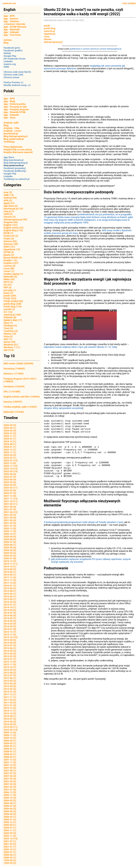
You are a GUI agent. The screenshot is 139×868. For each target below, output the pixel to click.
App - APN (9, 16)
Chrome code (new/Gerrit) (17, 72)
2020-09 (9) (10, 537)
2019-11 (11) (11, 564)
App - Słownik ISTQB (15, 112)
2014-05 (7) (10, 618)
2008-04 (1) (10, 757)
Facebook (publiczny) (15, 171)
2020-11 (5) (10, 531)
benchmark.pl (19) (13, 209)
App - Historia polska (15, 104)
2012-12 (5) (10, 662)
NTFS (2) (8, 282)
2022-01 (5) (10, 493)
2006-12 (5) (10, 792)
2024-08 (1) (10, 444)
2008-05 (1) (10, 754)
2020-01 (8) (10, 558)
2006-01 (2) (10, 819)
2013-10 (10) (11, 637)
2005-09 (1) (10, 825)
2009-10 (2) (10, 738)
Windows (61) (11, 345)
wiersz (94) (10, 342)
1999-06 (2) (10, 860)
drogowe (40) (11, 222)
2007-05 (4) (10, 779)
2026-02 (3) (10, 431)
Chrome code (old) (13, 75)
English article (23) (14, 228)
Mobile (133, 3)
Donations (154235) (14, 386)
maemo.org (10, 64)
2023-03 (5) (10, 455)
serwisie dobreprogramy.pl (111, 49)
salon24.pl (49, 31)
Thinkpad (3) (10, 326)
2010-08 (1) (10, 716)
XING (6, 67)
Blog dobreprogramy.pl (16, 136)
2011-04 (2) (10, 700)
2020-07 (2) (10, 542)
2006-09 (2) (10, 800)
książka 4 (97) (11, 263)
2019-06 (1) (10, 572)
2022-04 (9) (10, 485)
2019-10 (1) (10, 567)
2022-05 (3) (10, 482)
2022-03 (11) (11, 488)
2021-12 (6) (10, 496)
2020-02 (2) (10, 556)
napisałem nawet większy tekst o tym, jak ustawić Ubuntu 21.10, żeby (80, 347)
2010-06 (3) (10, 722)
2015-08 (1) (10, 591)
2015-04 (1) (10, 599)
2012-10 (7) (10, 667)
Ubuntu (48, 39)
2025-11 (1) (10, 436)
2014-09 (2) (10, 610)
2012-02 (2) (10, 689)
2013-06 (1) (10, 648)
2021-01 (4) (10, 526)
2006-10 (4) (10, 798)
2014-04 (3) (10, 621)
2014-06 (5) (10, 616)
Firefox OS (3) (11, 236)
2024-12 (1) (10, 441)
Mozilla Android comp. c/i (17, 85)
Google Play (10, 56)
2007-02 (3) (10, 787)
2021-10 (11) (11, 501)
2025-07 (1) (10, 439)
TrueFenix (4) (11, 331)
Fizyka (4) (9, 239)
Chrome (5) (10, 217)
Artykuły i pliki (11, 123)
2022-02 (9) (10, 490)
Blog (6, 43)
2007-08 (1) (10, 771)
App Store (9, 157)
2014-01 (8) (10, 629)
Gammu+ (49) (11, 244)
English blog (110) (13, 230)
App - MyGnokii (12, 29)
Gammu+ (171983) (14, 374)
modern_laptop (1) (13, 274)
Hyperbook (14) (12, 249)
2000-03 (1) (10, 858)
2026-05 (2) (10, 425)
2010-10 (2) (10, 713)
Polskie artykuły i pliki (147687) (20, 407)
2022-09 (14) (11, 471)
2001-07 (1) (10, 841)
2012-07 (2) (10, 675)
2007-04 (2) (10, 781)
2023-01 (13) (11, 460)
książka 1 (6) (10, 260)
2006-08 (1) (10, 803)
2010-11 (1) (10, 711)
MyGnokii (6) (10, 277)
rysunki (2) (9, 309)
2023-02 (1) (10, 458)
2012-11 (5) (10, 664)
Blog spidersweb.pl (14, 139)
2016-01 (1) (10, 586)
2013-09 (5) (10, 640)
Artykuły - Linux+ (13, 131)
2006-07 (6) (10, 806)
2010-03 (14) (11, 730)
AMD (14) (9, 195)
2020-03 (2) (10, 553)
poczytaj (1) (10, 290)
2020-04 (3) (10, 550)
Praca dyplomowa (13, 147)
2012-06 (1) (10, 678)
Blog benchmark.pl (13, 160)
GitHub (7, 53)
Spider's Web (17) (13, 320)
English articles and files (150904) (22, 397)
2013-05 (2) (10, 651)
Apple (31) (9, 203)
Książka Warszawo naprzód (18, 152)
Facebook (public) (13, 50)
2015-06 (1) (10, 594)
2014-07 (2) (10, 613)
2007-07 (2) (10, 773)
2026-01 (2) (10, 433)
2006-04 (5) (10, 814)
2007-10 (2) (10, 765)
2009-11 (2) (10, 735)
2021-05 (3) (10, 515)
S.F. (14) (8, 312)
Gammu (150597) (13, 402)
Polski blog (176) (13, 307)
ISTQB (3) (9, 252)
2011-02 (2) (10, 703)
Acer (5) (8, 192)
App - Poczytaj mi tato (15, 107)
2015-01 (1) (10, 605)
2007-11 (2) (10, 762)
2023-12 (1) (10, 450)
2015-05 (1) (10, 596)
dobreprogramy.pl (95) (15, 219)
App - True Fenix (12, 35)
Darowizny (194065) (14, 369)
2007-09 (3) (10, 768)
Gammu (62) (10, 241)
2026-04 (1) (10, 428)
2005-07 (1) (10, 828)
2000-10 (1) (10, 849)
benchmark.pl (11, 134)
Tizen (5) (8, 328)
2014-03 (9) (10, 624)
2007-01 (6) (10, 790)
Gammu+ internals (16, 24)
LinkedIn (8, 61)
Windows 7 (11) (12, 347)
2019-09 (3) (10, 569)
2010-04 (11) (11, 727)
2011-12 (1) (10, 694)
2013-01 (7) (10, 659)
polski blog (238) (12, 304)
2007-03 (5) (10, 784)
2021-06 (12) (11, 512)
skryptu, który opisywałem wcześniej (63, 408)
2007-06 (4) (10, 776)
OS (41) (8, 285)
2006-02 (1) (10, 817)
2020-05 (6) (10, 548)
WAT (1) (8, 339)
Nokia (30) (9, 279)
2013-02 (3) (10, 656)
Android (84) (10, 198)
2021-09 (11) (11, 504)
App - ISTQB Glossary (15, 27)
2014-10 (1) (10, 607)
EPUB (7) (8, 233)
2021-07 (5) (10, 509)
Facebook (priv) (12, 48)
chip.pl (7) (9, 211)
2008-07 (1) (10, 751)
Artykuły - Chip (11, 128)
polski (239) (10, 296)
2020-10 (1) (10, 534)
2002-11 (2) (10, 836)
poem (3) (8, 293)
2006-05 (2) (10, 811)
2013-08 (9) (10, 643)
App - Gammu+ (11, 21)
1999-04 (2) (10, 863)
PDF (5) (8, 287)
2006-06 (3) (10, 809)
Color (125, 3)
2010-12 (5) (10, 708)
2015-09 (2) (10, 588)
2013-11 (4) (10, 635)
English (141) (11, 225)
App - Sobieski (11, 32)
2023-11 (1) (10, 452)
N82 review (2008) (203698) (18, 363)
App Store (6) (11, 206)
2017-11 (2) (10, 580)
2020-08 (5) (10, 539)
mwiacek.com (9, 3)
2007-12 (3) (10, 760)
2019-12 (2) (10, 561)
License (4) (10, 266)
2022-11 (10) (11, 466)
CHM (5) (8, 214)
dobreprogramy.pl (53, 42)
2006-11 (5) (10, 795)
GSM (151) (9, 247)
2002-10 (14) (11, 839)
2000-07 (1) (10, 852)
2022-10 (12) (11, 469)
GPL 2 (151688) (12, 392)
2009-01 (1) (10, 749)
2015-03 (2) (10, 602)
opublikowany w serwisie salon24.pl (84, 49)
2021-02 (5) (10, 523)
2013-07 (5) (10, 645)
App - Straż (10, 118)
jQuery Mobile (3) (13, 258)
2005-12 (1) (10, 822)
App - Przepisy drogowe (16, 109)
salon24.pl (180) (12, 315)
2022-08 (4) (10, 474)
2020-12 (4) (10, 528)
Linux (47, 37)
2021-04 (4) (10, 518)
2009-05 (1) (10, 741)
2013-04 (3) (10, 654)
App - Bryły (9, 101)
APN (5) (8, 200)
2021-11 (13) (11, 499)
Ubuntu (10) (10, 334)
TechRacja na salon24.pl (16, 179)
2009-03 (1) (10, 743)
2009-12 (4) (10, 732)
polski (47, 26)
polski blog (50, 28)
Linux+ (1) (9, 271)
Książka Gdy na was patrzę (18, 150)
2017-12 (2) (10, 577)
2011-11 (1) (10, 697)
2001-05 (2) (10, 844)
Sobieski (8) (10, 317)
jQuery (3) (9, 255)
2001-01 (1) (10, 847)
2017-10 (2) (10, 583)
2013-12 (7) (10, 632)
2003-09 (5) (10, 833)
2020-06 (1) (10, 545)
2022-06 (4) (10, 480)
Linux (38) (9, 268)
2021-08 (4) (10, 507)
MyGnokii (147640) (14, 412)
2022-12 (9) (10, 463)
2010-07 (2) (10, 719)
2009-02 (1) (10, 746)
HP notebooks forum (15, 59)
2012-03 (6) (10, 686)
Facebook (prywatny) (15, 168)
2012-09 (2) (10, 670)
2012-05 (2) (10, 681)
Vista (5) (8, 336)
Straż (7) (8, 323)
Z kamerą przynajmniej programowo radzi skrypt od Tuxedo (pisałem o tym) (84, 522)
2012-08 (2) (10, 673)
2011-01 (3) (10, 705)
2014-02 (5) (10, 626)
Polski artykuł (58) (13, 301)
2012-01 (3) (10, 692)
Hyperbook (50, 34)
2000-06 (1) (10, 855)
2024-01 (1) (10, 447)
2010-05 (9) (10, 724)
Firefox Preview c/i (13, 82)
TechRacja (9, 142)
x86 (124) (9, 350)
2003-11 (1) (10, 830)
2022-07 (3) (10, 477)
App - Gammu (11, 19)
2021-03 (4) (10, 520)
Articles (8, 40)
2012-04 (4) (10, 684)
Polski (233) (10, 298)
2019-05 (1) (10, 575)
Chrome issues (11, 77)
